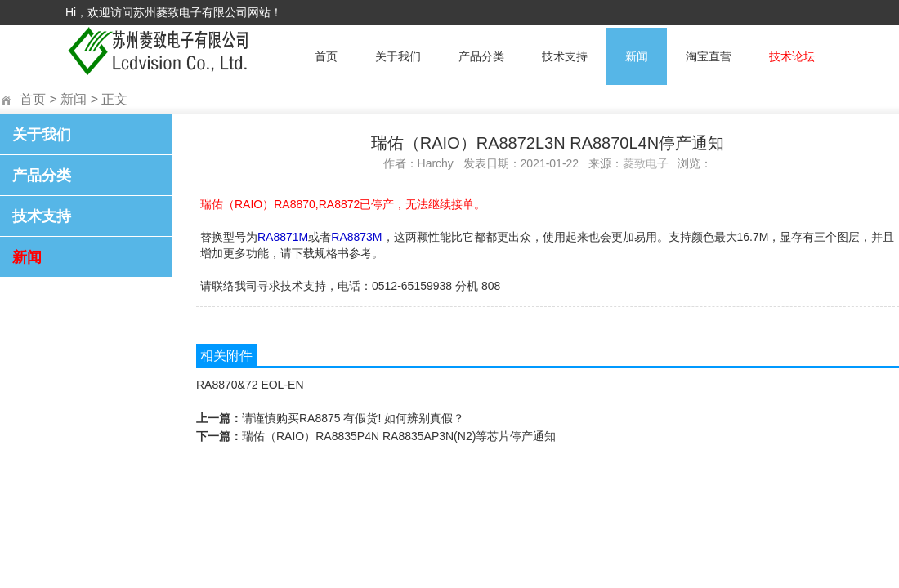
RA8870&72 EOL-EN (250, 385)
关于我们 (398, 56)
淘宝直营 (709, 56)
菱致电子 (646, 163)
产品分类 (481, 56)
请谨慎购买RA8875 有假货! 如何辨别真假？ (353, 418)
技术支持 (565, 56)
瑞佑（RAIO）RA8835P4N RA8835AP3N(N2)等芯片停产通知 (399, 436)
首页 (326, 56)
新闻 (637, 56)
